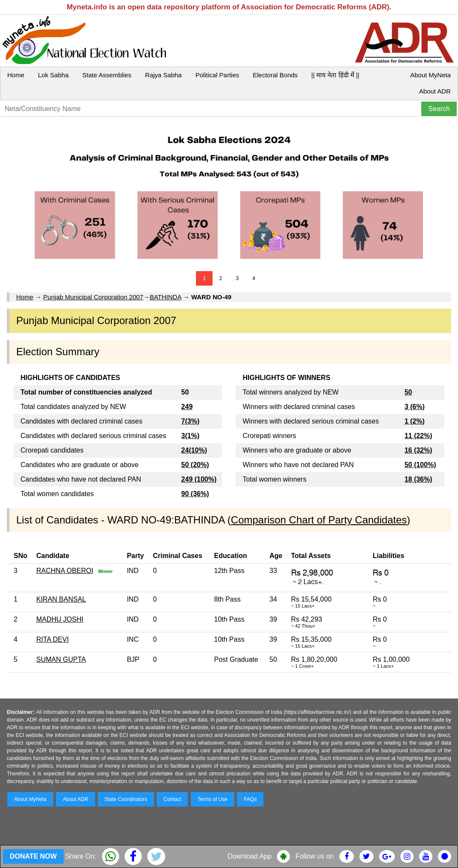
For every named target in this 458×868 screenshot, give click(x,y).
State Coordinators (126, 799)
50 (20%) (195, 465)
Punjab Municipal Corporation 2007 (93, 297)
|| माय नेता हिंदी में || (335, 75)
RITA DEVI (53, 639)
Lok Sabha (53, 75)
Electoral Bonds (275, 75)
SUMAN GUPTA (61, 659)
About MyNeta (430, 75)
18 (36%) (419, 479)
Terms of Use (213, 799)
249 (187, 407)
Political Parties (217, 75)
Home (16, 75)
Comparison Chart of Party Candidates (319, 520)
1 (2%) (415, 421)
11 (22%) (419, 436)
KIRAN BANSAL (61, 599)
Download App (249, 856)
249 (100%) (199, 479)
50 (408, 392)
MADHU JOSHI (60, 619)
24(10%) (194, 450)
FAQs (250, 799)
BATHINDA (166, 297)
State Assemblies (107, 75)
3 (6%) (415, 407)
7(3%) (191, 421)
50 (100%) (420, 465)
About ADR (435, 91)
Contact (172, 799)
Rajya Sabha (163, 75)
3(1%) (191, 436)
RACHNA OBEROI (65, 571)
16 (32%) (419, 450)
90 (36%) (195, 494)
